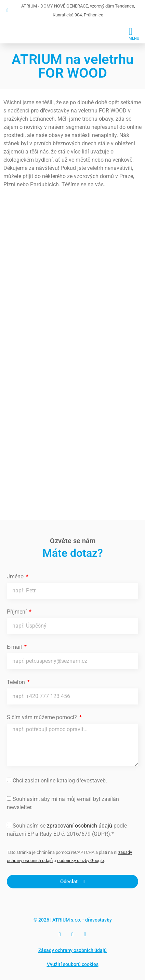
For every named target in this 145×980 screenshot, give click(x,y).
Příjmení (17, 612)
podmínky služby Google (81, 861)
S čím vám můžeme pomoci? (43, 718)
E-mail (15, 647)
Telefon (17, 682)
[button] (134, 33)
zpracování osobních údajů (80, 826)
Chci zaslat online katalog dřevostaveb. (60, 781)
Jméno (16, 577)
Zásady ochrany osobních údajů (72, 950)
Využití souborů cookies (73, 964)
